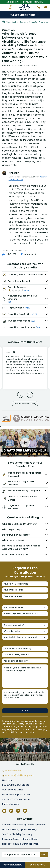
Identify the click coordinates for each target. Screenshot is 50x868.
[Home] (4, 22)
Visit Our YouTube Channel (16, 799)
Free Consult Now (12, 865)
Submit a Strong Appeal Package (20, 829)
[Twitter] (25, 811)
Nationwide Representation (17, 795)
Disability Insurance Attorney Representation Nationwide (25, 7)
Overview (7, 780)
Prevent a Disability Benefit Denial (20, 839)
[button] (4, 7)
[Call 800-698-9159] (38, 8)
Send (44, 855)
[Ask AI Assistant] (11, 7)
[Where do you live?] (25, 631)
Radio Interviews (11, 804)
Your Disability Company (18, 22)
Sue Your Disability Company (17, 834)
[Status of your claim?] (25, 625)
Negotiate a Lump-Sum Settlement (21, 844)
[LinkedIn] (11, 811)
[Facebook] (18, 811)
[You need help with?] (25, 608)
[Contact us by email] (45, 8)
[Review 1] (25, 368)
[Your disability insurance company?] (25, 637)
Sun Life (34, 22)
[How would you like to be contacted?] (25, 614)
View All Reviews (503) (25, 404)
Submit (25, 710)
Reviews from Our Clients (15, 785)
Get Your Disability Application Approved (24, 825)
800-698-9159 (38, 865)
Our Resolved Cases (13, 790)
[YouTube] (4, 811)
